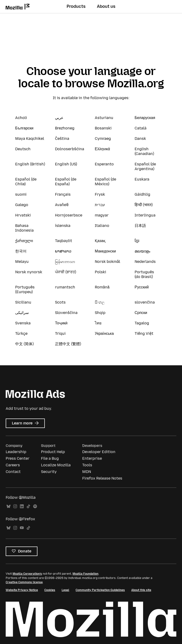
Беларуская (145, 118)
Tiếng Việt (144, 333)
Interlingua (145, 215)
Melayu (22, 262)
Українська (104, 333)
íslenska (63, 226)
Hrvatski (23, 215)
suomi (21, 194)
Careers (13, 465)
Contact (13, 472)
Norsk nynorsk (29, 272)
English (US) (66, 164)
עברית (100, 205)
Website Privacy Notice (22, 590)
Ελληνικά (102, 149)
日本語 (140, 226)
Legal (65, 590)
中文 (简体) (24, 344)
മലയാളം (142, 251)
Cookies (50, 590)
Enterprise (92, 458)
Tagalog (142, 323)
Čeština (62, 139)
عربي (59, 118)
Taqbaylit (64, 241)
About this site (141, 590)
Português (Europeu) (25, 289)
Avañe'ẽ (62, 205)
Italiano (102, 226)
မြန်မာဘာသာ (65, 262)
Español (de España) (66, 182)
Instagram (15, 506)
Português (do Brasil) (144, 274)
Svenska (23, 323)
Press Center (18, 458)
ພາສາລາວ (63, 251)
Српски (141, 313)
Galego (22, 205)
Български (24, 128)
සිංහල (100, 302)
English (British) (30, 164)
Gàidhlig (142, 194)
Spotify (35, 506)
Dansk (140, 139)
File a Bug (50, 458)
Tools (87, 465)
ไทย (98, 323)
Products (76, 6)
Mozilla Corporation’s (27, 574)
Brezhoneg (65, 128)
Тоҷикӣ (61, 323)
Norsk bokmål (107, 262)
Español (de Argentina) (145, 166)
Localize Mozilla (56, 465)
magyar (102, 215)
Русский (142, 287)
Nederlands (145, 262)
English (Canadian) (144, 151)
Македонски (105, 251)
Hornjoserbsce (69, 215)
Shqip (100, 313)
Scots (60, 302)
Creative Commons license (24, 582)
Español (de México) (105, 182)
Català (141, 128)
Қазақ (100, 241)
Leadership (16, 452)
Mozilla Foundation (85, 574)
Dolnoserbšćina (70, 149)
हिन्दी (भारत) (144, 205)
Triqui (60, 333)
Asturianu (104, 118)
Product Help (53, 452)
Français (63, 194)
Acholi (21, 118)
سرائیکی (22, 313)
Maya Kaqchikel (30, 139)
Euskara (142, 179)
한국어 (21, 251)
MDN (87, 472)
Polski (100, 272)
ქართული (24, 241)
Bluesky (9, 506)
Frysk (100, 194)
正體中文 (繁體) (68, 344)
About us (106, 6)
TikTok (28, 506)
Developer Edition (99, 452)
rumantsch (65, 287)
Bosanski (103, 128)
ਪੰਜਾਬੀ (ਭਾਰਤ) (66, 272)
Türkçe (21, 333)
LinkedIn (22, 506)
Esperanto (104, 164)
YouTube (22, 528)
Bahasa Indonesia (24, 228)
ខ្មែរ (137, 241)
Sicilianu (23, 302)
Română (102, 287)
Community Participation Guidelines (100, 590)
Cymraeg (103, 139)
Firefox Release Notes (102, 478)
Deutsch (23, 149)
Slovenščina (66, 313)
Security (49, 472)
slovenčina (145, 302)
